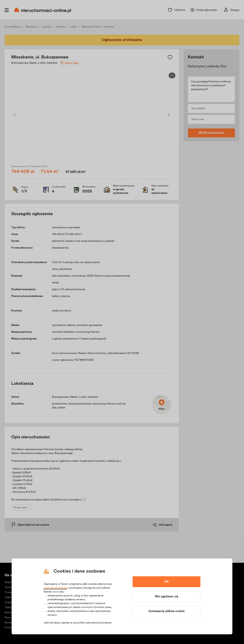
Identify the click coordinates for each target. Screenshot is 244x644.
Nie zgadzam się (167, 596)
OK (166, 582)
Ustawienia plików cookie (167, 611)
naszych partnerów (55, 588)
